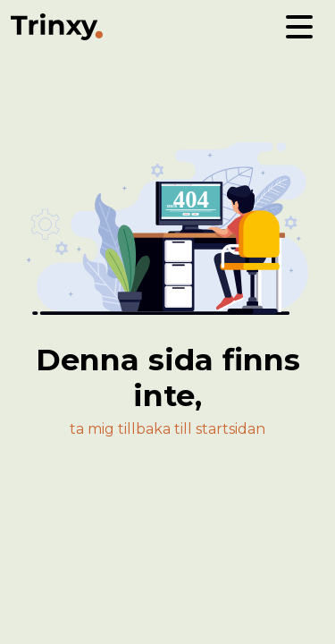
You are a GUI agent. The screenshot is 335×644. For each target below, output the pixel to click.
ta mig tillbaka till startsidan (167, 429)
